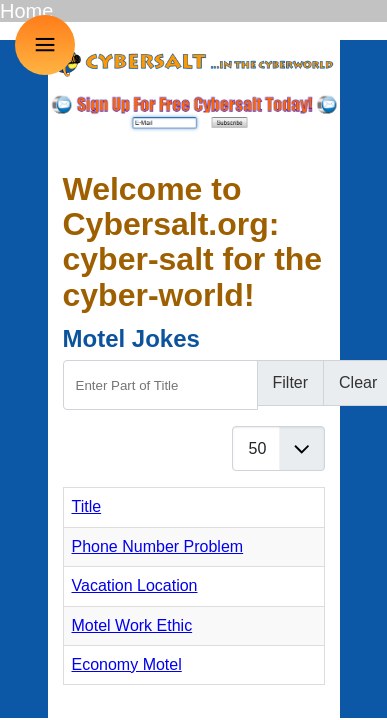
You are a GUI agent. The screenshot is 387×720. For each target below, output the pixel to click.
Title (87, 506)
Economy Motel (127, 664)
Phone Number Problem (158, 546)
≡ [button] (45, 44)
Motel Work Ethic (132, 625)
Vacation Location (135, 585)
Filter (291, 382)
